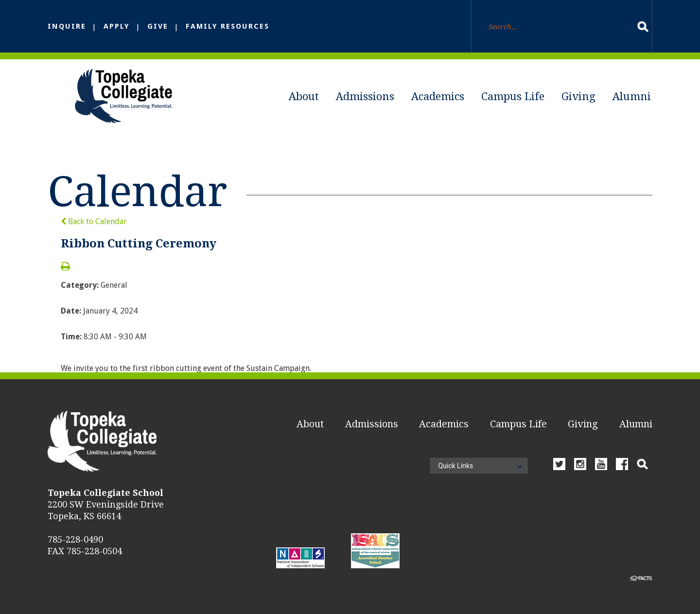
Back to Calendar (94, 221)
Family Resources (227, 26)
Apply (117, 26)
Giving (578, 96)
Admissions (365, 96)
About (304, 96)
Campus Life (513, 96)
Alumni (632, 96)
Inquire (67, 26)
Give (158, 26)
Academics (438, 96)
